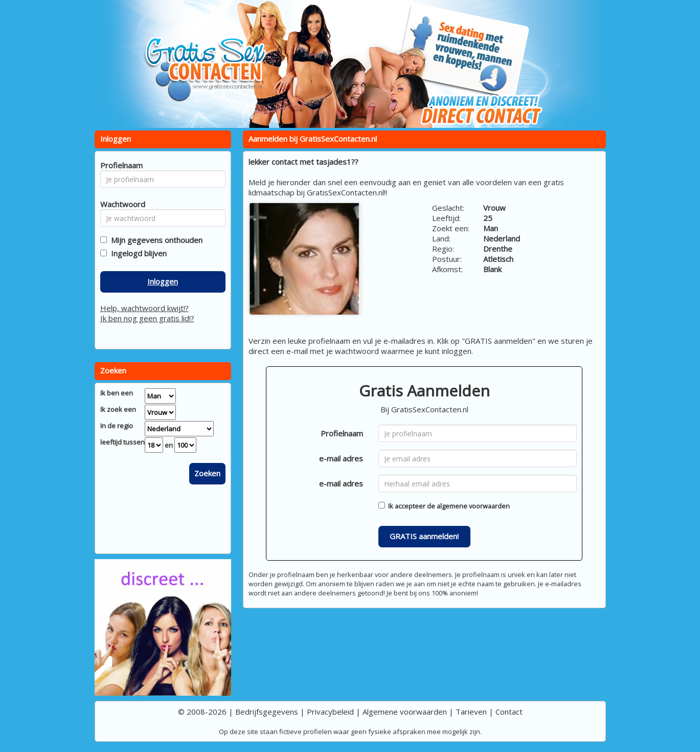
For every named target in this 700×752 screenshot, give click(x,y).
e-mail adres (341, 458)
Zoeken (207, 473)
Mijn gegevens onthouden (155, 240)
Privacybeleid (330, 712)
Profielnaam (342, 433)
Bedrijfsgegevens (267, 712)
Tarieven (471, 712)
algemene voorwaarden (473, 506)
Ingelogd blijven (137, 253)
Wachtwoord (120, 204)
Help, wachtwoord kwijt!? (144, 308)
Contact (509, 712)
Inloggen (163, 281)
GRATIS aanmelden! (424, 536)
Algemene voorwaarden (405, 712)
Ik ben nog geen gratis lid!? (147, 318)
